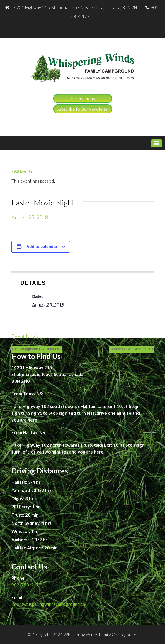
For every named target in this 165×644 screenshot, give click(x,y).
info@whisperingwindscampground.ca (48, 604)
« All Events (22, 171)
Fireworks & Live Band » (131, 349)
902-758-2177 (26, 585)
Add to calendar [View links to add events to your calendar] (42, 247)
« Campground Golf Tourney (37, 349)
